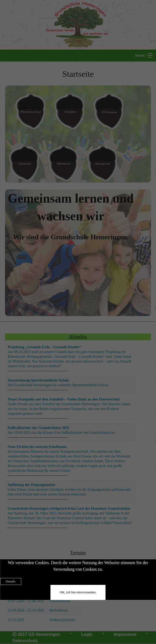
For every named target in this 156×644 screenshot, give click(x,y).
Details (11, 581)
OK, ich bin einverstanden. (78, 592)
